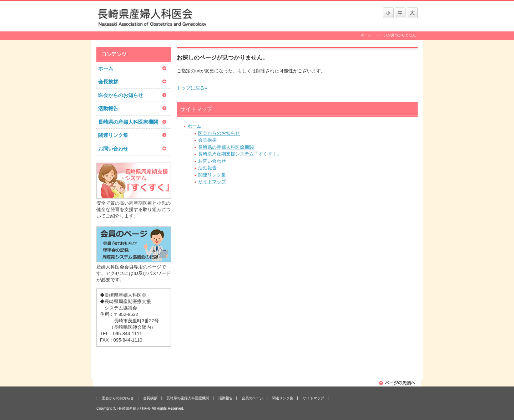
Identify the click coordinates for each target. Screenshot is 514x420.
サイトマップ (212, 182)
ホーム (366, 35)
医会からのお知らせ (219, 133)
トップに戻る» (192, 88)
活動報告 (207, 168)
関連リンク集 (212, 175)
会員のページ (252, 398)
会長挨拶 (207, 140)
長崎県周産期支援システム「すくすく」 (240, 154)
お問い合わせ (212, 161)
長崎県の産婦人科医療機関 (226, 147)
